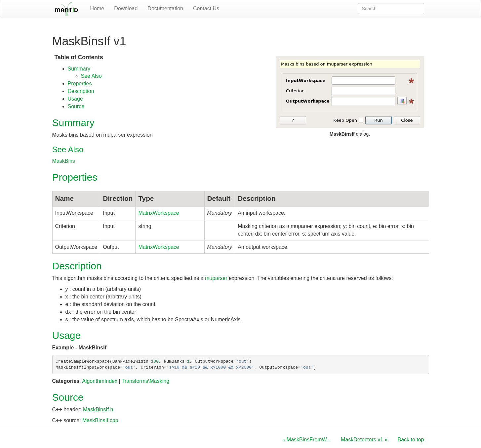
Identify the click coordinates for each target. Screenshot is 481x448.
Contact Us (206, 8)
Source (76, 106)
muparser (216, 278)
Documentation (165, 8)
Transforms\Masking (145, 381)
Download (126, 8)
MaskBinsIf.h (98, 409)
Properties (80, 84)
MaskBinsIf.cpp (100, 420)
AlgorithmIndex (100, 381)
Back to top (411, 440)
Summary (79, 69)
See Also (91, 76)
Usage (75, 99)
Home (97, 8)
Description (81, 91)
